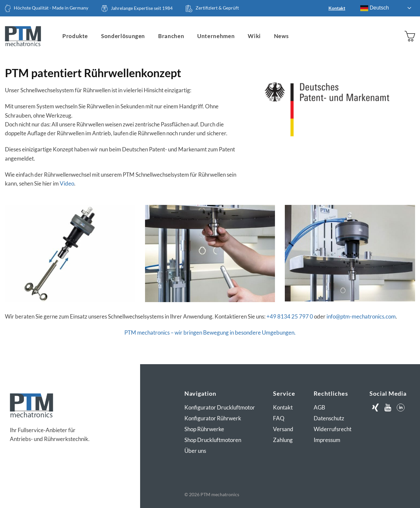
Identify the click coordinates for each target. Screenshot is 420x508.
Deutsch (375, 8)
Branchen (171, 36)
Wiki (254, 36)
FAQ (279, 418)
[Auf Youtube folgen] (388, 408)
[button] (410, 36)
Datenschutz (329, 418)
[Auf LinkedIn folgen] (400, 408)
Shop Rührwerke (204, 429)
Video (67, 183)
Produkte (75, 36)
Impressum (327, 440)
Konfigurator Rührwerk (213, 418)
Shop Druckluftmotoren (213, 440)
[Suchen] (383, 36)
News (281, 36)
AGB (319, 407)
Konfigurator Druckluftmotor (220, 407)
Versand (283, 429)
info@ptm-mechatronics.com (361, 316)
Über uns (195, 451)
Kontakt (337, 8)
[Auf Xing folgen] (375, 408)
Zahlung (283, 440)
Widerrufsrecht (333, 429)
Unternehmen (216, 36)
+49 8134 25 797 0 (290, 316)
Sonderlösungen (123, 36)
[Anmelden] (396, 36)
